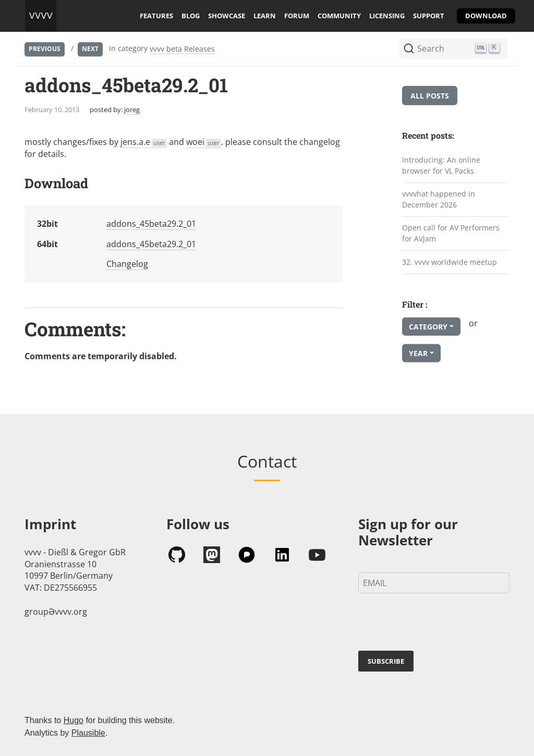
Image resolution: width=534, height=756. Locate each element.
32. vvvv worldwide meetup (450, 261)
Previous (45, 49)
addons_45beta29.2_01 (151, 224)
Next (90, 49)
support (429, 16)
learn (265, 16)
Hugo (74, 720)
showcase (227, 16)
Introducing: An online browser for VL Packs (441, 165)
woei (204, 142)
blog (191, 16)
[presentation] (438, 624)
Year (418, 353)
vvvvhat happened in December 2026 (439, 199)
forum (297, 16)
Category (428, 327)
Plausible (88, 733)
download (486, 16)
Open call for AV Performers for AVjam (451, 233)
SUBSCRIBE (386, 661)
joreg (132, 109)
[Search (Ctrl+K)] (453, 48)
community (339, 16)
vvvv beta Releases (182, 49)
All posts (430, 96)
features (156, 16)
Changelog (127, 264)
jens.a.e (144, 142)
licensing (387, 16)
